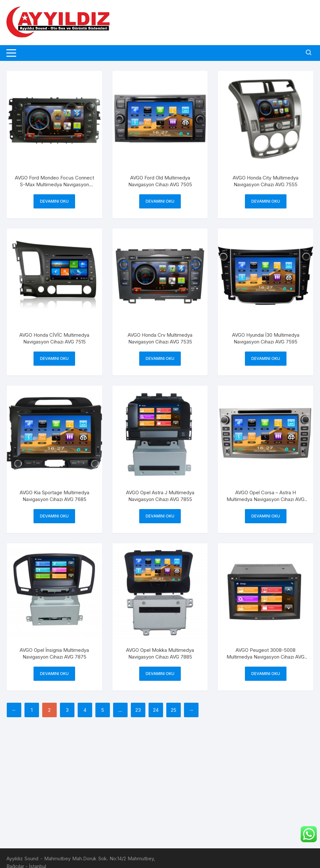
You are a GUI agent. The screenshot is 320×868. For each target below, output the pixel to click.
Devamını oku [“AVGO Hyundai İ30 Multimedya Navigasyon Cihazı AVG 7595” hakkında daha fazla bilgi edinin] (266, 358)
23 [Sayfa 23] (138, 710)
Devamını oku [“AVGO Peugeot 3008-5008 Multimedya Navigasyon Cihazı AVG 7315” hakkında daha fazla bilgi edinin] (266, 674)
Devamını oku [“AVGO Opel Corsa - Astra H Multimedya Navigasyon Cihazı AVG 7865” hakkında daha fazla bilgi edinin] (266, 516)
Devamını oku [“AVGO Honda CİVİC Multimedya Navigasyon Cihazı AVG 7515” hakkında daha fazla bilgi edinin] (54, 358)
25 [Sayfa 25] (174, 710)
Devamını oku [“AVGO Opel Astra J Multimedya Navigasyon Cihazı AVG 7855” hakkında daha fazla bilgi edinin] (160, 516)
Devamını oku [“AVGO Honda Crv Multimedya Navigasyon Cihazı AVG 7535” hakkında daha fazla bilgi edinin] (160, 358)
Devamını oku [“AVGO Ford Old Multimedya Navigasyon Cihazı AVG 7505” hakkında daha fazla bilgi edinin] (160, 201)
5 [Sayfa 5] (103, 710)
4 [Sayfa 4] (85, 710)
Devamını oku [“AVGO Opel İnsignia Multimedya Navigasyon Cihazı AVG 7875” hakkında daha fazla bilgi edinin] (54, 674)
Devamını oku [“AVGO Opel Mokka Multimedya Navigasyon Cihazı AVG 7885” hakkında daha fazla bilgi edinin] (160, 674)
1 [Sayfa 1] (32, 710)
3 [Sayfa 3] (67, 710)
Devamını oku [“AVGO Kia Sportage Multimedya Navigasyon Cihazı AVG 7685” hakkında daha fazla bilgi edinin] (54, 516)
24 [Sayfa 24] (156, 710)
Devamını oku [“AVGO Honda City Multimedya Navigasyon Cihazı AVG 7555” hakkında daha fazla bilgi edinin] (266, 201)
